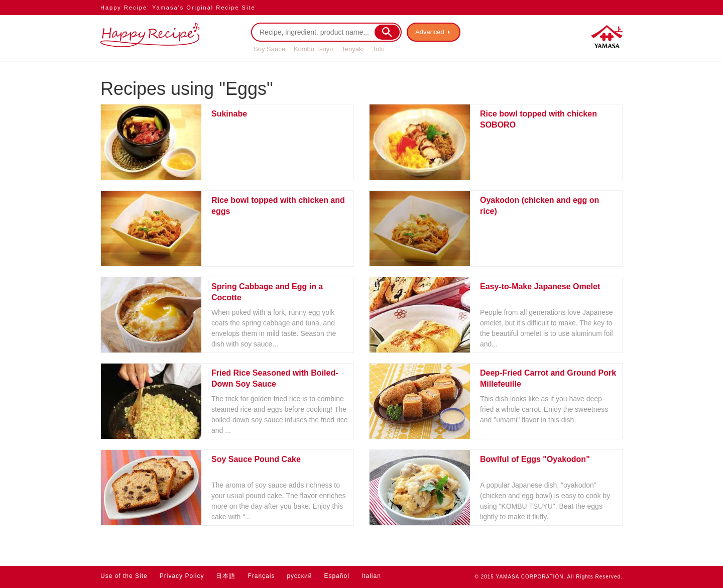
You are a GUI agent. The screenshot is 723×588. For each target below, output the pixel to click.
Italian (371, 576)
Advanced (430, 32)
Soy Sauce (269, 49)
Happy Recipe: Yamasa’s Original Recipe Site (178, 8)
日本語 (226, 576)
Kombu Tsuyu (314, 49)
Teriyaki (352, 49)
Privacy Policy (182, 576)
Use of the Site (124, 576)
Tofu (378, 49)
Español (336, 576)
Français (261, 576)
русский (299, 576)
